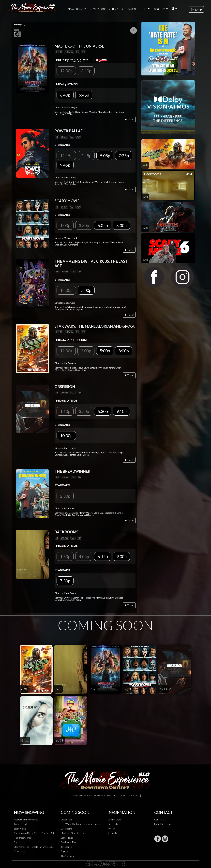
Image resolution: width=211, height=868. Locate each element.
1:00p (65, 225)
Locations (159, 9)
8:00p (124, 351)
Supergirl (65, 851)
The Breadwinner (23, 838)
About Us (112, 833)
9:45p (84, 95)
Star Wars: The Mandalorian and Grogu (34, 847)
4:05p (84, 556)
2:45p (86, 156)
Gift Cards (116, 9)
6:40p (65, 95)
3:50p (84, 411)
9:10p (121, 411)
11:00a (66, 351)
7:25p (124, 156)
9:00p (121, 556)
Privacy (111, 829)
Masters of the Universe (26, 820)
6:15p (103, 556)
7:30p (65, 581)
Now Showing (77, 9)
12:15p (66, 156)
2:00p (86, 351)
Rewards (131, 9)
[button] (174, 9)
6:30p (103, 411)
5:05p (105, 156)
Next (134, 30)
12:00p (66, 71)
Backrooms (20, 842)
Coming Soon (97, 9)
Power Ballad (20, 824)
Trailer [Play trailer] (129, 119)
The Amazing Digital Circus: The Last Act (34, 833)
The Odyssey (68, 856)
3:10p (86, 71)
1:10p (65, 411)
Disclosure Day (69, 842)
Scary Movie (20, 829)
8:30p (121, 225)
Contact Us (160, 820)
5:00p (86, 290)
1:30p (65, 556)
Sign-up (196, 9)
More (143, 9)
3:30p (84, 225)
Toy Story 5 (67, 847)
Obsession (19, 851)
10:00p (66, 436)
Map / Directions (163, 824)
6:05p (103, 225)
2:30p (65, 496)
